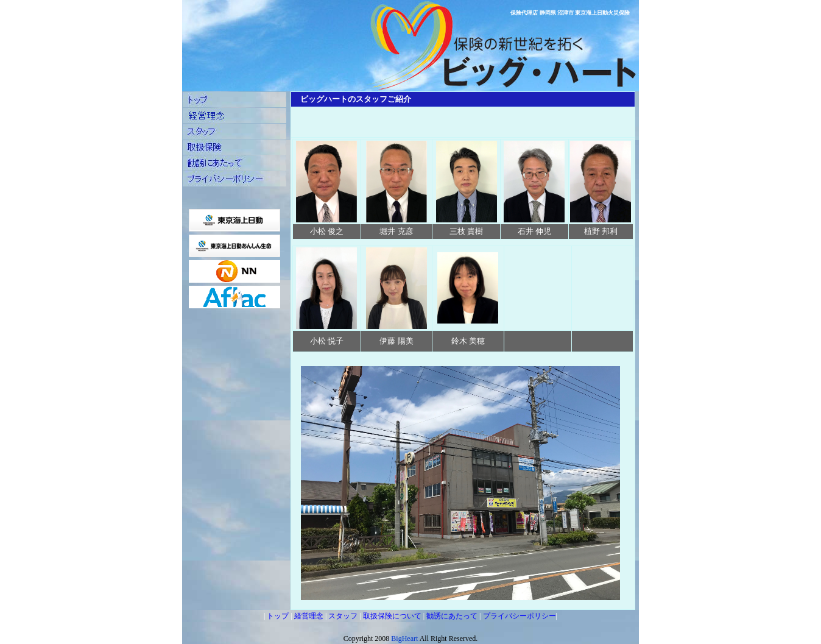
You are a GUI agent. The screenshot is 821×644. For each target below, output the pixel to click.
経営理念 (309, 616)
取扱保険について (392, 616)
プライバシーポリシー (520, 616)
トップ (278, 616)
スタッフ (343, 616)
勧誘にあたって (452, 616)
